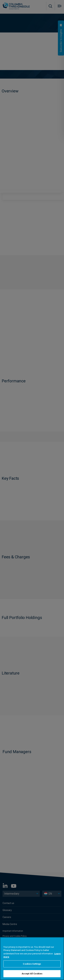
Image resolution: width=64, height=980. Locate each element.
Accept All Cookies (32, 974)
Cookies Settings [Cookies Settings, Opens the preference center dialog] (32, 964)
